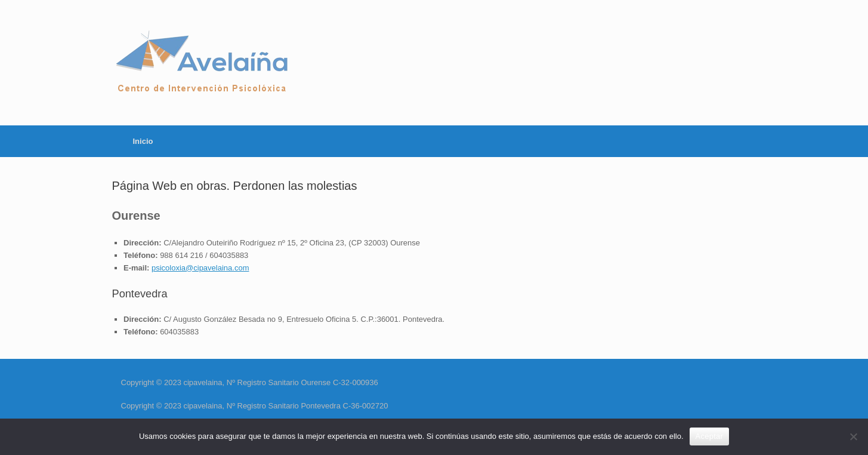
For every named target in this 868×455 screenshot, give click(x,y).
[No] (853, 436)
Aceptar (710, 436)
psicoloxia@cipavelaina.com (200, 268)
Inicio (143, 141)
